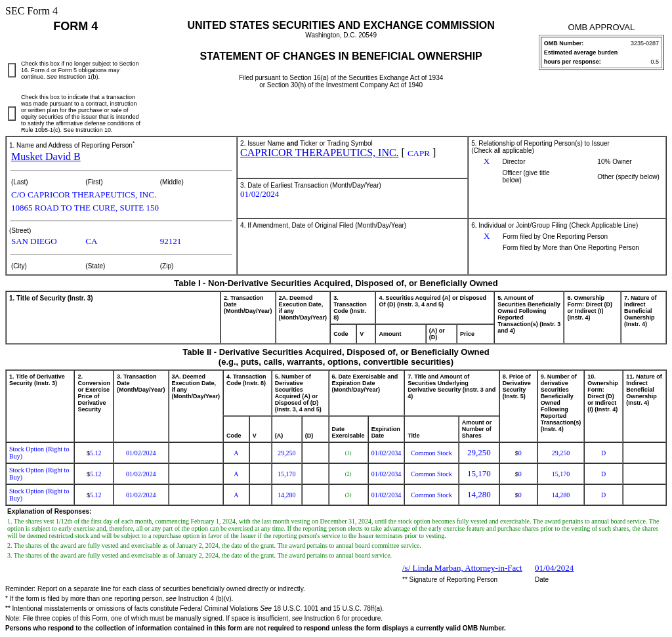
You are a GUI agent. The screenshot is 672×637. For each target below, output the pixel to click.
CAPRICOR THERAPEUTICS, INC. (320, 153)
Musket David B (46, 156)
